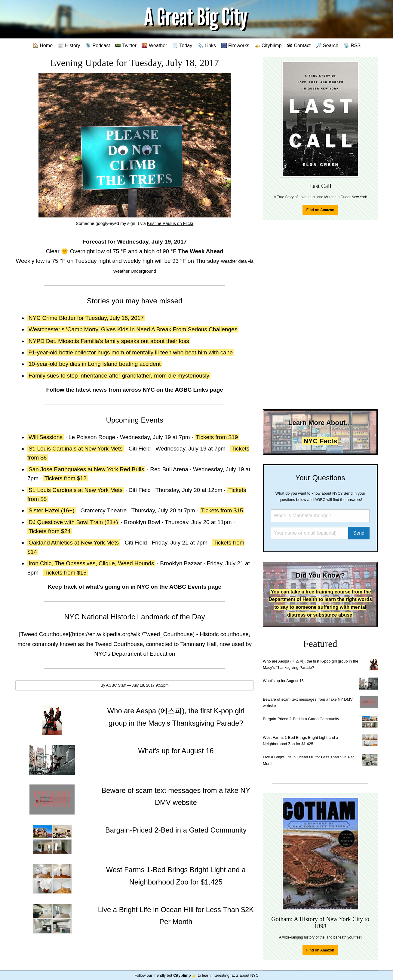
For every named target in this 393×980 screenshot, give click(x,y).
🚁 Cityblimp (268, 45)
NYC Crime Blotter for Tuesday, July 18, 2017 (86, 318)
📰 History (69, 45)
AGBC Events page (195, 587)
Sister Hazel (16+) (52, 510)
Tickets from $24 (50, 531)
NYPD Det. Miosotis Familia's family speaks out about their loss (109, 341)
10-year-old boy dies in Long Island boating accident (95, 364)
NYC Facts (320, 441)
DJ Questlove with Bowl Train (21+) (73, 522)
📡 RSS (352, 45)
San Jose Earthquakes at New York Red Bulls (86, 469)
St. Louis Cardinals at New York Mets (76, 449)
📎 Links (207, 45)
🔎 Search (327, 45)
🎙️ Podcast (98, 45)
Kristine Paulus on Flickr (170, 223)
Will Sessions (46, 437)
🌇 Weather (154, 45)
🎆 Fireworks (235, 45)
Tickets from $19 (217, 437)
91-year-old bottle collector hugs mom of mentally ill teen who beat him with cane (131, 352)
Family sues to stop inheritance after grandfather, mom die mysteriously (119, 376)
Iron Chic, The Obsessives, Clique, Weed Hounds (91, 563)
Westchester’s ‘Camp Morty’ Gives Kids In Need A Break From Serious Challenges (133, 329)
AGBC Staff (116, 685)
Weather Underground (135, 271)
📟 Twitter (126, 45)
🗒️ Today (182, 45)
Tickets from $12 (66, 478)
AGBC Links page (199, 390)
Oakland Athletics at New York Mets (74, 543)
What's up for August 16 (283, 681)
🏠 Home (43, 45)
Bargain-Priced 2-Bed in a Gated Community (301, 719)
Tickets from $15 (222, 510)
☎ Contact (299, 45)
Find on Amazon (320, 210)
